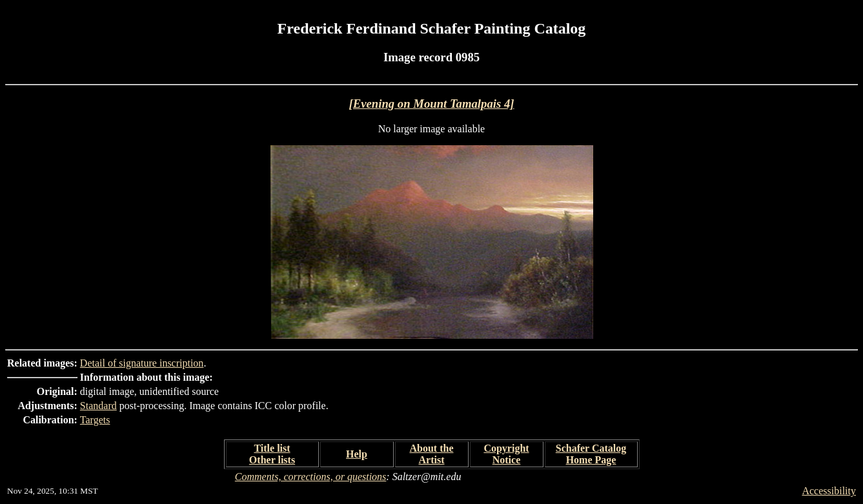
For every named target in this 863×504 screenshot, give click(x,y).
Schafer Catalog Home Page (591, 454)
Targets (95, 420)
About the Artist (431, 454)
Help (357, 454)
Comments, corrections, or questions (311, 477)
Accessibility (829, 491)
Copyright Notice (506, 454)
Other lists (272, 460)
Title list (272, 448)
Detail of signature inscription (142, 363)
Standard (98, 406)
